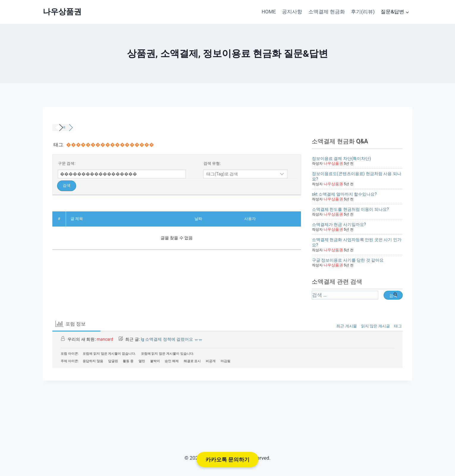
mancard (105, 339)
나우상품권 (332, 164)
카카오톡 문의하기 (227, 459)
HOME (269, 12)
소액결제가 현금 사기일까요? (339, 224)
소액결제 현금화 (327, 12)
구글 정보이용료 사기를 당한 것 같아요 (348, 260)
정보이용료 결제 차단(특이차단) (342, 158)
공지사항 (292, 12)
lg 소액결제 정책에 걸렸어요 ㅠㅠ (171, 339)
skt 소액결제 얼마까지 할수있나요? (344, 194)
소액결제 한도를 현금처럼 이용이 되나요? (350, 209)
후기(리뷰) (363, 12)
